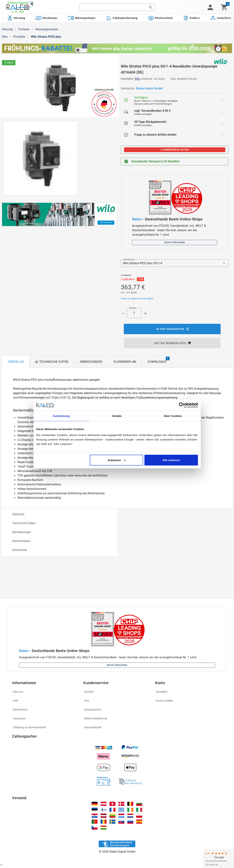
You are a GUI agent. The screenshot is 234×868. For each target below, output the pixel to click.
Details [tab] (117, 416)
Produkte (19, 37)
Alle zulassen (171, 460)
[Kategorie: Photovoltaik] (160, 18)
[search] (113, 7)
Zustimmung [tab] (61, 416)
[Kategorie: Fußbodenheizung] (122, 18)
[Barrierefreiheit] (117, 844)
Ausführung (129, 260)
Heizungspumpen (47, 29)
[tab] (16, 362)
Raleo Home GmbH (149, 88)
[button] (210, 7)
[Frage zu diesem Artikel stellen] (222, 135)
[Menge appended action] (145, 313)
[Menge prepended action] (123, 313)
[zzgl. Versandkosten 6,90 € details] (222, 112)
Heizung (7, 29)
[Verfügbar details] (222, 101)
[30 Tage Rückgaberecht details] (222, 124)
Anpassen (117, 460)
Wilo (5, 37)
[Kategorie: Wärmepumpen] (82, 18)
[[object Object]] (59, 214)
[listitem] (175, 101)
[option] (59, 514)
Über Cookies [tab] (173, 416)
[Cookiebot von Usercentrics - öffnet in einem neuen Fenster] (182, 405)
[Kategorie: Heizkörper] (47, 18)
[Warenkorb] (224, 7)
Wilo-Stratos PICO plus (46, 37)
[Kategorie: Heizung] (16, 18)
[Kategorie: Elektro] (191, 18)
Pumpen (24, 29)
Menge (133, 308)
